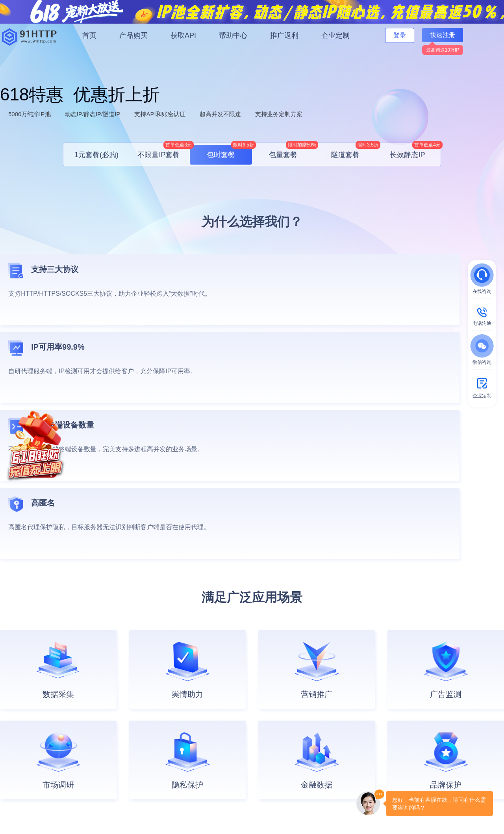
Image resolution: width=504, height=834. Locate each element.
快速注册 (443, 35)
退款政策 (238, 769)
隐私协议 (238, 757)
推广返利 (284, 35)
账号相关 (87, 732)
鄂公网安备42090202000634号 (348, 808)
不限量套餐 (14, 719)
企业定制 (335, 35)
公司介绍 (238, 706)
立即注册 (478, 630)
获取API (183, 35)
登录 (400, 35)
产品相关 (87, 719)
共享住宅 (11, 769)
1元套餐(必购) (96, 155)
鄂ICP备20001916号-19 (126, 819)
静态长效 (11, 757)
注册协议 (238, 732)
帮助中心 (233, 35)
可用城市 (162, 744)
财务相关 (87, 744)
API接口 (161, 719)
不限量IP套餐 (164, 152)
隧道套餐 (354, 152)
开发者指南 (165, 732)
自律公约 (350, 796)
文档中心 (162, 706)
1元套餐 (10, 706)
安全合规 (238, 719)
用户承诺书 (241, 744)
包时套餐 (229, 152)
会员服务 (87, 706)
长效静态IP (414, 152)
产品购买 (133, 35)
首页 (89, 35)
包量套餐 (292, 152)
